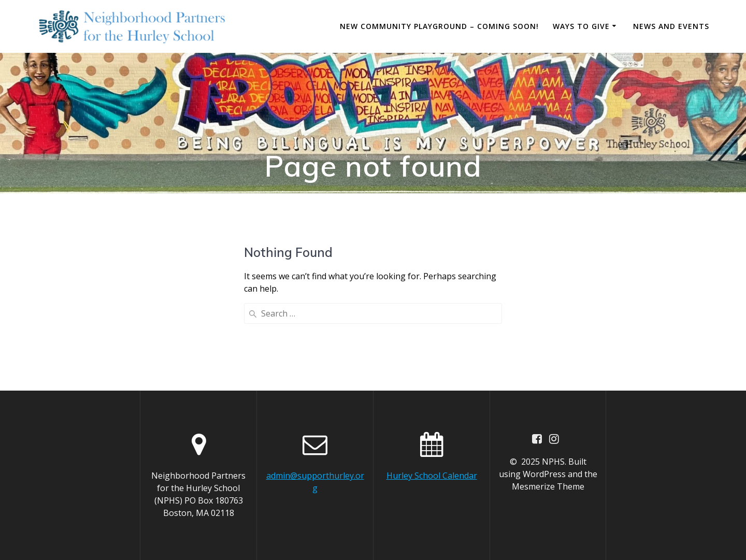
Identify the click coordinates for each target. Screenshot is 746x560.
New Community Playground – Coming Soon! (439, 26)
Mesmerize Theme (548, 486)
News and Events (671, 26)
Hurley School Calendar (432, 476)
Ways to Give (581, 26)
